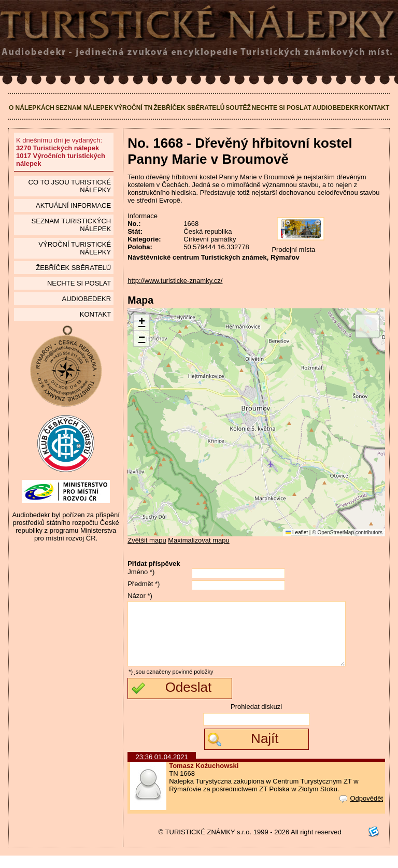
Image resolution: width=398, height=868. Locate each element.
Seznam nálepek (84, 108)
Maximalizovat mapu (199, 540)
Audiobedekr (336, 108)
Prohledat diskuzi (256, 719)
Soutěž (238, 108)
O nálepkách (32, 108)
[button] (141, 323)
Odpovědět (361, 811)
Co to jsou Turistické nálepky (70, 186)
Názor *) (140, 596)
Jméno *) (141, 572)
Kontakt (375, 108)
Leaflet (297, 532)
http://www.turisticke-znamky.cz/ (175, 281)
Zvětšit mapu (147, 540)
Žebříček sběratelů (189, 108)
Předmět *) (144, 584)
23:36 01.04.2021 (162, 769)
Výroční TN (133, 108)
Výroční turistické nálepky (75, 248)
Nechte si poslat (282, 108)
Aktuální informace (73, 205)
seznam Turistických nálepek (72, 225)
